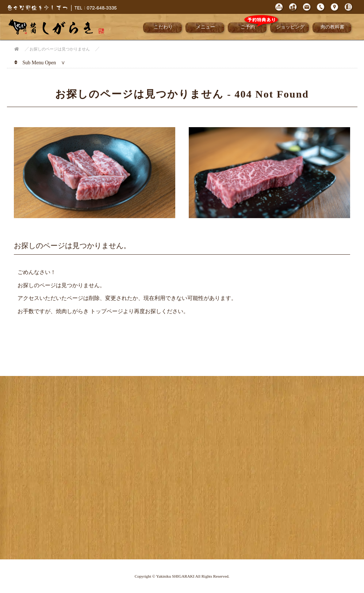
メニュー (206, 27)
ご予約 (255, 26)
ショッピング (290, 27)
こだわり (163, 27)
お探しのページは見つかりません (60, 49)
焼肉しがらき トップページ (89, 311)
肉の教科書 (332, 27)
